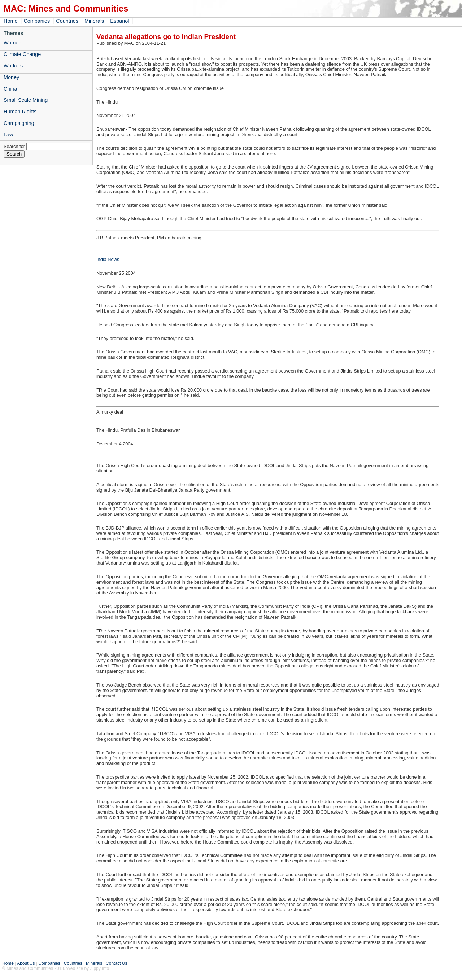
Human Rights (20, 112)
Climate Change (22, 54)
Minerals (94, 21)
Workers (13, 66)
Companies (37, 21)
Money (11, 77)
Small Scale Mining (26, 100)
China (10, 89)
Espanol (119, 21)
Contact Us (116, 963)
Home (10, 21)
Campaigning (19, 123)
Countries (67, 21)
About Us (26, 963)
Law (8, 135)
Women (12, 43)
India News (108, 259)
